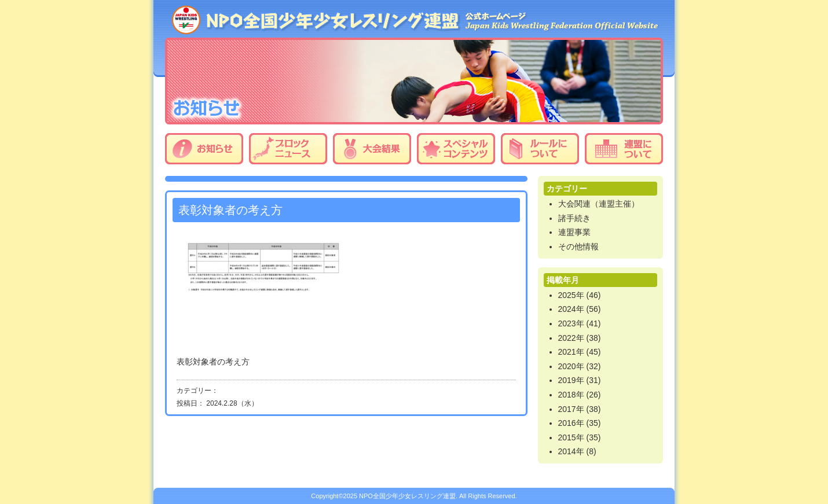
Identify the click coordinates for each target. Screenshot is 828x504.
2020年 (571, 366)
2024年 (571, 309)
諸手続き (574, 218)
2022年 (571, 338)
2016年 (571, 423)
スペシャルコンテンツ (456, 149)
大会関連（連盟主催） (599, 204)
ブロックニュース (288, 149)
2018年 (571, 395)
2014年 (571, 451)
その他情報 (578, 247)
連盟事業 (574, 232)
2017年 (571, 409)
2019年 (571, 380)
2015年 (571, 437)
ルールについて (540, 149)
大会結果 (372, 149)
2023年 (571, 323)
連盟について (624, 149)
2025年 (571, 295)
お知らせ (204, 149)
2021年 (571, 352)
